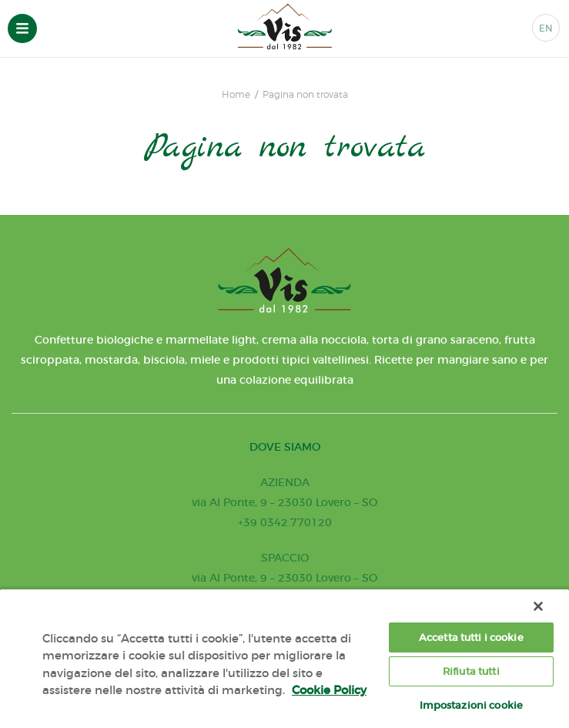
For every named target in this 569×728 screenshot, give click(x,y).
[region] (284, 658)
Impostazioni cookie (471, 705)
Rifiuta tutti (471, 671)
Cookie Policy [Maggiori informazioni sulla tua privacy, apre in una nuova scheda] (329, 690)
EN (546, 28)
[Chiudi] (538, 606)
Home (236, 95)
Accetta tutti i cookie (471, 637)
